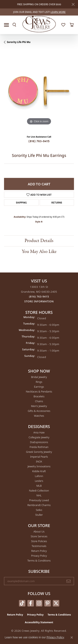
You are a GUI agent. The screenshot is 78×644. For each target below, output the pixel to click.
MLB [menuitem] (39, 486)
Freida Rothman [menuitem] (39, 447)
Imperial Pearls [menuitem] (39, 457)
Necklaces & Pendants (39, 391)
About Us (39, 531)
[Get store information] (39, 301)
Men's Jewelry (39, 406)
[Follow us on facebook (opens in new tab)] (31, 603)
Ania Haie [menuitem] (39, 432)
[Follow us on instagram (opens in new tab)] (39, 603)
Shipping (21, 202)
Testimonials (39, 546)
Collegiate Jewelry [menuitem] (39, 437)
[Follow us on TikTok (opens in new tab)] (22, 603)
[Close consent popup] (72, 638)
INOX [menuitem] (39, 461)
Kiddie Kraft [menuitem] (39, 471)
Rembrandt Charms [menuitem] (39, 505)
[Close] (73, 4)
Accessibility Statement (39, 622)
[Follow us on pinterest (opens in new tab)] (48, 603)
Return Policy (39, 551)
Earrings (39, 387)
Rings (39, 382)
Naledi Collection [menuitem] (39, 491)
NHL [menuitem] (39, 495)
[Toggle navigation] (6, 25)
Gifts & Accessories (39, 411)
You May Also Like (39, 252)
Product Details (39, 241)
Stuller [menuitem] (39, 515)
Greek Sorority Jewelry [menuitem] (39, 452)
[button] (14, 25)
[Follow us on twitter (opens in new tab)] (56, 603)
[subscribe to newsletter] (69, 581)
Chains (39, 401)
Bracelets (39, 396)
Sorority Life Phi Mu (19, 42)
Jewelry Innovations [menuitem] (39, 466)
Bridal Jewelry (39, 377)
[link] (39, 12)
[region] (39, 91)
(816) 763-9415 (39, 141)
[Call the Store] (39, 296)
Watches (39, 416)
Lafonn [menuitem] (39, 476)
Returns (57, 202)
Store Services (39, 536)
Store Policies (39, 541)
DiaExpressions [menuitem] (39, 442)
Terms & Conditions (39, 560)
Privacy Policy (39, 556)
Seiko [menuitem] (39, 510)
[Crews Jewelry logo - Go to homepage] (39, 24)
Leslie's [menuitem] (39, 481)
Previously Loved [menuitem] (39, 500)
